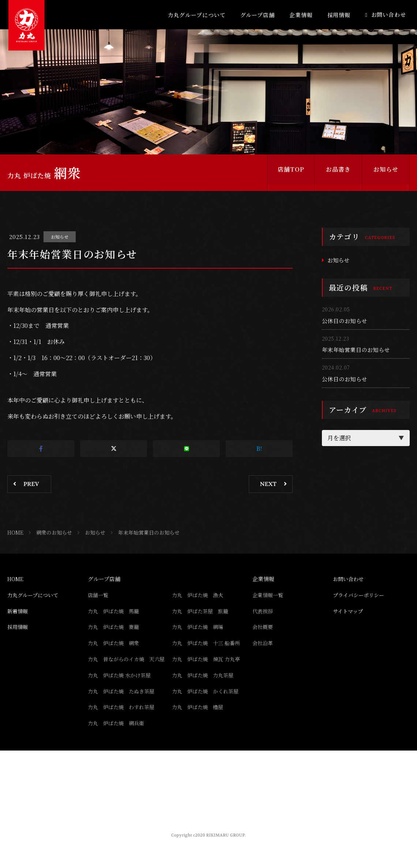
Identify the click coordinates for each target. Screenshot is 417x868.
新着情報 (18, 611)
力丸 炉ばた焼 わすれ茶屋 (123, 717)
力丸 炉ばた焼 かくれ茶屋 (208, 701)
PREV (31, 484)
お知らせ (386, 173)
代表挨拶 (263, 611)
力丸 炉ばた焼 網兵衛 (118, 734)
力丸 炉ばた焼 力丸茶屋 (205, 686)
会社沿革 (263, 643)
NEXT (268, 484)
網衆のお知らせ (54, 532)
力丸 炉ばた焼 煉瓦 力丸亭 (208, 659)
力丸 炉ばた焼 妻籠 (115, 627)
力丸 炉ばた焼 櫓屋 (199, 717)
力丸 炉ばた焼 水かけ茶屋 (121, 686)
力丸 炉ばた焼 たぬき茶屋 (123, 701)
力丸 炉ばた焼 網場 (199, 627)
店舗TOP (291, 173)
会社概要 (263, 627)
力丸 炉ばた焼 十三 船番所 (208, 643)
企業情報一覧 (269, 595)
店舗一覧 (99, 595)
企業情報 (301, 15)
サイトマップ (349, 611)
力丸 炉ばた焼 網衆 (115, 643)
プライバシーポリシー (360, 595)
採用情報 (339, 15)
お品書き (338, 173)
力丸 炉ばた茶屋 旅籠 (202, 611)
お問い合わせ (389, 14)
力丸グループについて (197, 15)
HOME (15, 532)
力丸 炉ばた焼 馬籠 (115, 611)
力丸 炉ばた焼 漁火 (199, 595)
